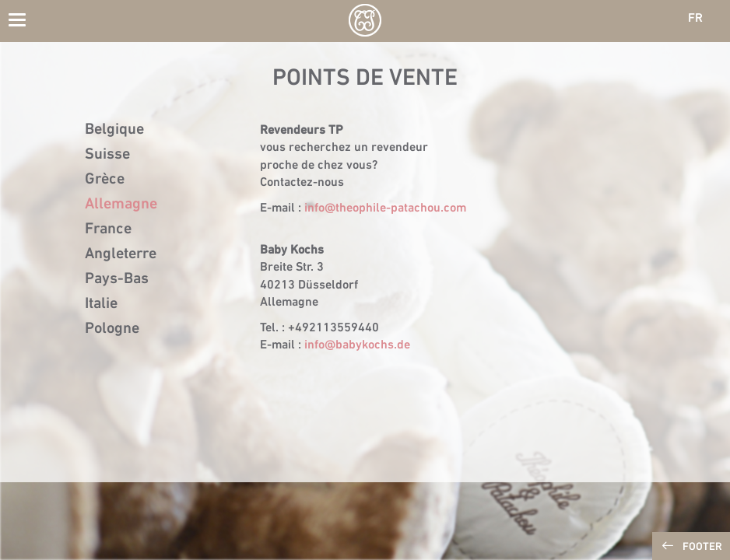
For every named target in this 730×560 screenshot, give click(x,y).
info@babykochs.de (357, 345)
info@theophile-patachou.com (385, 208)
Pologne (112, 329)
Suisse (107, 155)
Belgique (114, 130)
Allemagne (121, 205)
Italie (101, 304)
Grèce (105, 180)
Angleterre (121, 254)
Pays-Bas (117, 279)
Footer (702, 547)
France (108, 229)
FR (695, 19)
